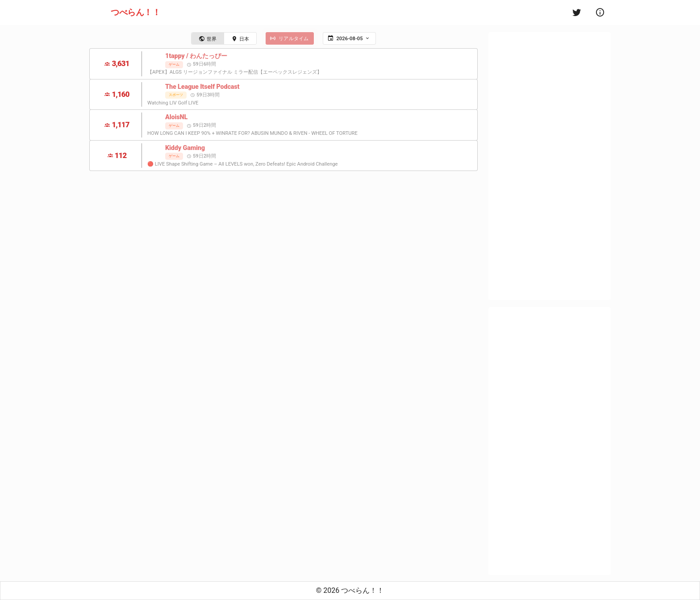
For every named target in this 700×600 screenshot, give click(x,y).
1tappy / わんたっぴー (196, 56)
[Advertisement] (550, 166)
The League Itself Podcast (202, 87)
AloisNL (176, 117)
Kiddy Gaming (185, 148)
